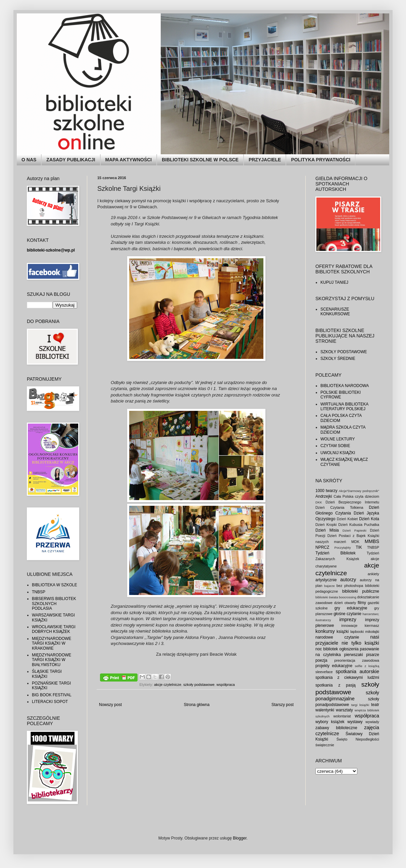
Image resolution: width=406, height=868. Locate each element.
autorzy (348, 580)
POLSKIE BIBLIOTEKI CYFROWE (341, 395)
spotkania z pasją (336, 685)
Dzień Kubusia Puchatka (359, 525)
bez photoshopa (350, 586)
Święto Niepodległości (358, 739)
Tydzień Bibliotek (336, 553)
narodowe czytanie (337, 637)
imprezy (348, 619)
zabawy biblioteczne (336, 728)
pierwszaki (354, 655)
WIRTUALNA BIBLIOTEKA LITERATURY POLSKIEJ (344, 406)
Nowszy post (110, 705)
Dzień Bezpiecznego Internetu (352, 502)
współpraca (226, 685)
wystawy (355, 722)
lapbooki (357, 632)
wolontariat (342, 716)
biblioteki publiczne (361, 591)
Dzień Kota (369, 519)
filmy (362, 603)
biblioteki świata (327, 597)
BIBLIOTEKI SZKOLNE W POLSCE (200, 160)
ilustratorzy (323, 620)
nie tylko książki (360, 643)
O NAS (29, 160)
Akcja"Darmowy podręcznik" (359, 491)
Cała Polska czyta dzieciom (356, 496)
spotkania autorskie (357, 671)
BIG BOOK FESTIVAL (52, 695)
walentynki (325, 710)
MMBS (372, 541)
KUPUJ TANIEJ (334, 282)
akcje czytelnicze (168, 685)
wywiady (372, 722)
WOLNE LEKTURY (338, 439)
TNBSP (39, 592)
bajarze (329, 586)
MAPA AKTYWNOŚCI (129, 160)
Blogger (240, 838)
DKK (319, 502)
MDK (355, 542)
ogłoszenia (349, 649)
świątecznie (325, 745)
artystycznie (326, 580)
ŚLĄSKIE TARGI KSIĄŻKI (47, 674)
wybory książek (330, 722)
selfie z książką (367, 666)
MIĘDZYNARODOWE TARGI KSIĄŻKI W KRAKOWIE (52, 643)
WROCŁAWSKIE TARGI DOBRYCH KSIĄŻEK (54, 629)
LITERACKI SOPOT (50, 702)
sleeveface (324, 672)
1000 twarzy (326, 491)
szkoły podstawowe (199, 685)
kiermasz (372, 626)
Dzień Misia (327, 530)
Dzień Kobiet (347, 519)
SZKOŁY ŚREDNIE (338, 359)
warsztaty (344, 710)
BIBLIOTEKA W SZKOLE (55, 585)
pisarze (373, 655)
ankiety (373, 574)
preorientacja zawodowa (357, 660)
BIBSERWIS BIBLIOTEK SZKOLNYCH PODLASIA (54, 604)
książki (343, 632)
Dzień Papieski (354, 530)
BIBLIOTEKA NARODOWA (345, 386)
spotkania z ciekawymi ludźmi (347, 677)
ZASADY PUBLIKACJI (71, 160)
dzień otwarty (345, 603)
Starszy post (283, 705)
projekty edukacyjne (334, 666)
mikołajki (372, 632)
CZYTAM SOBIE (335, 446)
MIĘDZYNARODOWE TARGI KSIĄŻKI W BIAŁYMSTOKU (52, 660)
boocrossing (348, 597)
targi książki (360, 705)
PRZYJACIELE (265, 160)
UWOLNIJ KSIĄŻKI (338, 453)
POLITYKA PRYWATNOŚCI (321, 160)
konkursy (325, 631)
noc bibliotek (327, 649)
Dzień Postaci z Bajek (347, 536)
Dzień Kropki (326, 525)
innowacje (349, 626)
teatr (375, 705)
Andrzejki (324, 496)
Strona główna (197, 705)
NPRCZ (322, 547)
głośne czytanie (347, 614)
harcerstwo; (371, 614)
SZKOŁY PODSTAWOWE (344, 352)
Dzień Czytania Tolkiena (339, 507)
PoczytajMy (343, 548)
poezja (321, 660)
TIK (359, 547)
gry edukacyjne (351, 608)
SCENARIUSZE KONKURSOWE (335, 312)
